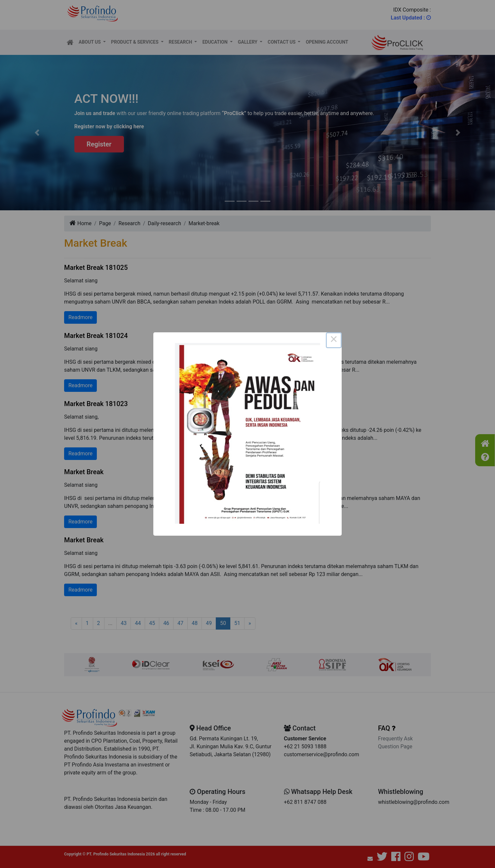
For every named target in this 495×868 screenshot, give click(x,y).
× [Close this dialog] (334, 340)
